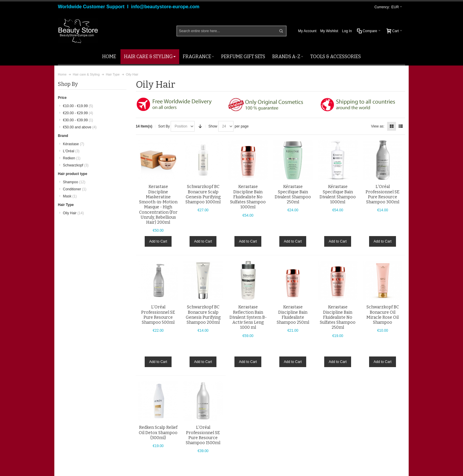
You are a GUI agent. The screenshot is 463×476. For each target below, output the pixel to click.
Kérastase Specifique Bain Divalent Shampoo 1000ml (338, 194)
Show (213, 126)
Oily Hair (73, 213)
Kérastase (74, 144)
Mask (70, 196)
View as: (378, 126)
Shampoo (74, 182)
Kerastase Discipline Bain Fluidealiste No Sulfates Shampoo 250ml (338, 317)
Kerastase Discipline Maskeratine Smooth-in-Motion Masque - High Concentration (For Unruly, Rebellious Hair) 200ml (158, 205)
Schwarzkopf (76, 165)
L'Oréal (71, 151)
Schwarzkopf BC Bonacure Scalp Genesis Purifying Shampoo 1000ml (203, 194)
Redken (72, 158)
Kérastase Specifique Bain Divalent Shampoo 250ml (293, 194)
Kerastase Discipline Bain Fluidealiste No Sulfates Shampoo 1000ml (248, 197)
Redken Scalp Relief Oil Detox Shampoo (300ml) (158, 432)
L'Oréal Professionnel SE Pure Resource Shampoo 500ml (158, 315)
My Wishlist (329, 31)
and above (80, 127)
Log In (347, 31)
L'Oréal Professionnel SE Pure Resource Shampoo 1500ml (203, 435)
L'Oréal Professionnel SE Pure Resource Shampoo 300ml (383, 194)
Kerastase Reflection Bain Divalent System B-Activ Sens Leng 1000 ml (248, 317)
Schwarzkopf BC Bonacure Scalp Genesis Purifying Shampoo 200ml (203, 315)
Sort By (164, 126)
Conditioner (75, 189)
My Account (307, 31)
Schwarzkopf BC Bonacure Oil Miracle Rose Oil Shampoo (383, 315)
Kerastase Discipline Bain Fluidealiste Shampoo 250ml (293, 315)
